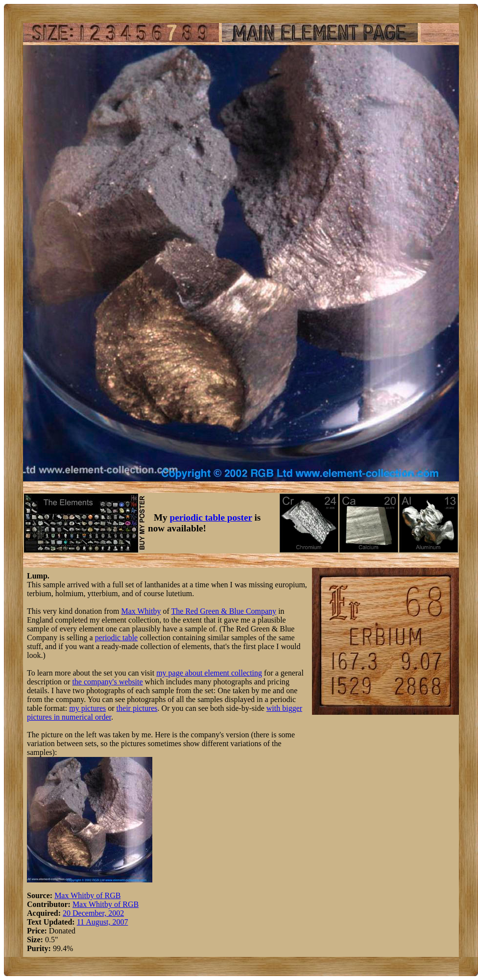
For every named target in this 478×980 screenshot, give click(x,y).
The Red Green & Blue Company (224, 611)
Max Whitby (141, 611)
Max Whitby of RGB (87, 895)
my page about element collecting (209, 673)
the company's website (107, 682)
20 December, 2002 (93, 913)
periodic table (117, 638)
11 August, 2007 (103, 922)
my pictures (87, 708)
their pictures (137, 708)
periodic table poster (211, 517)
